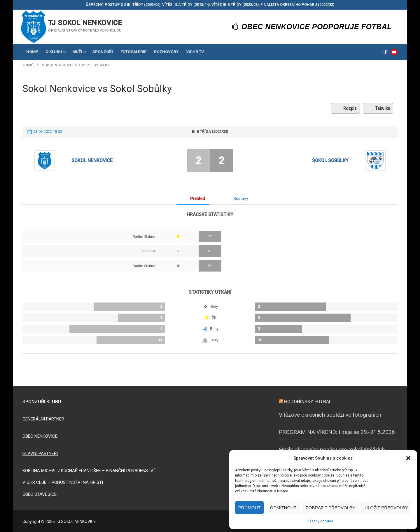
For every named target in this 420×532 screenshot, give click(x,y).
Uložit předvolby (386, 508)
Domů (29, 65)
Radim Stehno (144, 237)
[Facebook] (385, 52)
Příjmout (250, 508)
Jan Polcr (148, 251)
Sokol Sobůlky (330, 160)
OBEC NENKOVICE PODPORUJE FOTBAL (312, 27)
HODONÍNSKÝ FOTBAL (308, 402)
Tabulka (378, 108)
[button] (408, 458)
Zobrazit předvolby (330, 508)
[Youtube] (394, 52)
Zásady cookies (320, 521)
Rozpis (345, 108)
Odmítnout (283, 508)
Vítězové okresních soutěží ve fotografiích (330, 415)
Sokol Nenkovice (92, 160)
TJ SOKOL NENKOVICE (85, 23)
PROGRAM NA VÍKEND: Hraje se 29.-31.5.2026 (337, 432)
